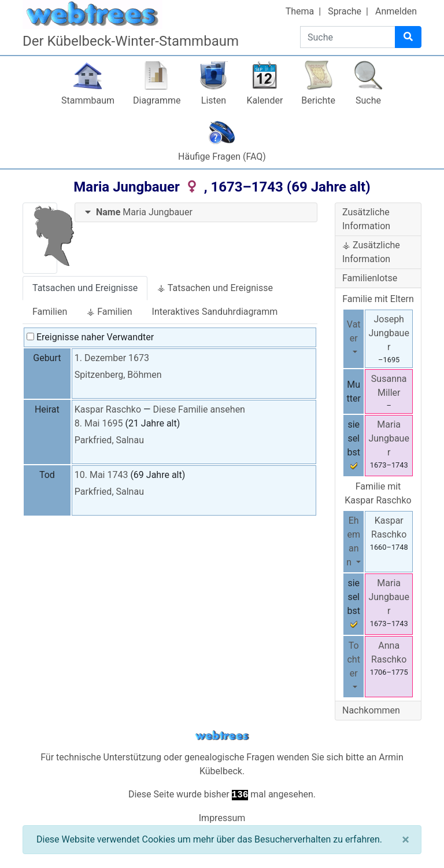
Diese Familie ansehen (199, 409)
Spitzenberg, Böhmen (118, 375)
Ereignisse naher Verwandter (90, 337)
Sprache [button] (345, 11)
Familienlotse (370, 278)
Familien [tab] (50, 312)
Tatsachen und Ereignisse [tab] (85, 288)
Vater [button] (354, 331)
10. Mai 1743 (101, 475)
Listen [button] (214, 100)
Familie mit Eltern (378, 299)
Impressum (222, 818)
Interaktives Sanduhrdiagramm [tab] (215, 312)
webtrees (222, 736)
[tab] (196, 213)
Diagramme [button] (157, 100)
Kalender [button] (264, 100)
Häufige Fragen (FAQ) (222, 157)
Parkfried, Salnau (109, 440)
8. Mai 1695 (99, 423)
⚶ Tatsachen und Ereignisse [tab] (215, 288)
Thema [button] (300, 11)
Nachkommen (371, 710)
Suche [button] (368, 100)
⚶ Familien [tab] (109, 312)
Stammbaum (88, 100)
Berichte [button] (318, 100)
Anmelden (396, 11)
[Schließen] (406, 840)
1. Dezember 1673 (112, 358)
